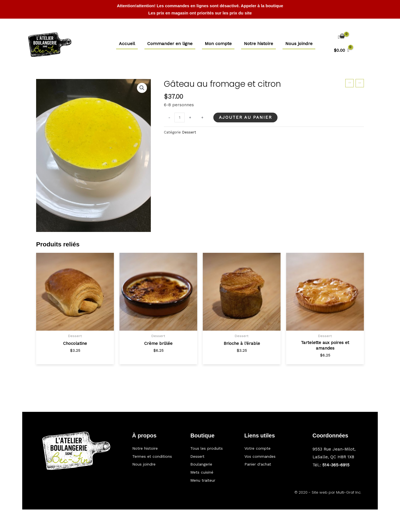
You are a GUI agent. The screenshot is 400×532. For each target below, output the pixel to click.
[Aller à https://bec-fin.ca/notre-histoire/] (156, 446)
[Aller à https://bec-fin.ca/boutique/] (212, 446)
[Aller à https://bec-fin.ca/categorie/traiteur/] (212, 480)
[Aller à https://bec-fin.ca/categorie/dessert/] (212, 455)
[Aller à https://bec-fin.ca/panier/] (269, 463)
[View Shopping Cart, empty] (342, 44)
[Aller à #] (156, 458)
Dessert (189, 132)
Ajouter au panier (246, 117)
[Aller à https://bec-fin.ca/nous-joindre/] (156, 471)
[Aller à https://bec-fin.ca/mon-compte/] (269, 446)
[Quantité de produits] (180, 118)
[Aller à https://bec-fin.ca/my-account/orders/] (269, 455)
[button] (142, 88)
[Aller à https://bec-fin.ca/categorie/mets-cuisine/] (212, 472)
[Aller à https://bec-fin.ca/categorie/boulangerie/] (212, 463)
